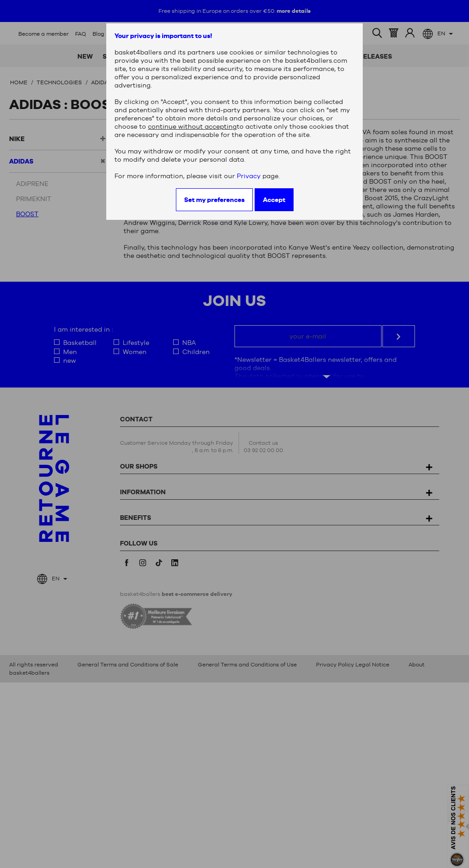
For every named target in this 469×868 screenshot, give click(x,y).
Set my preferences (214, 200)
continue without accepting (192, 126)
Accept (274, 200)
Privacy (249, 176)
